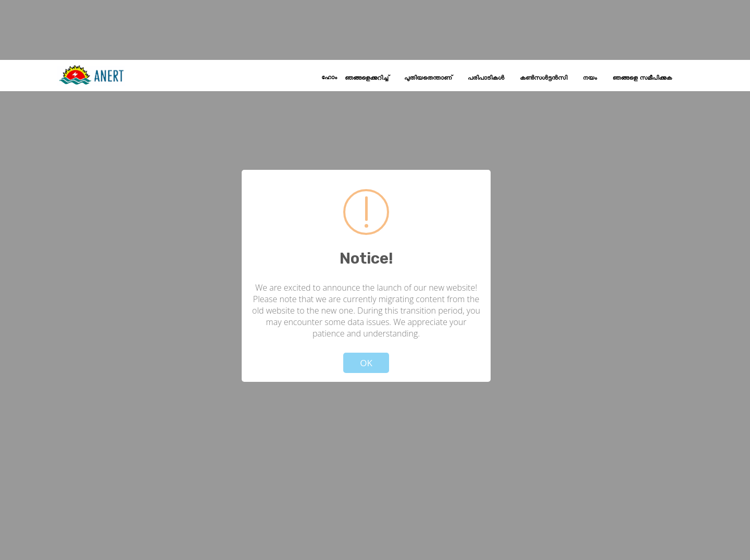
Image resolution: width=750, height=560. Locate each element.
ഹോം (329, 78)
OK (366, 363)
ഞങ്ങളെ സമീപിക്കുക (642, 78)
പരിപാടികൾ (486, 78)
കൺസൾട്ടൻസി (543, 78)
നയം (590, 78)
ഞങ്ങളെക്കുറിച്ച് (367, 78)
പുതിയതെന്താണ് (428, 78)
